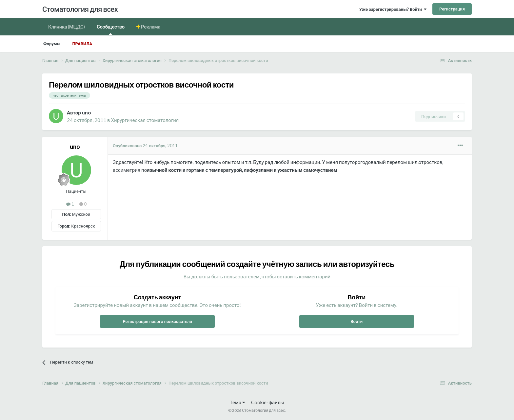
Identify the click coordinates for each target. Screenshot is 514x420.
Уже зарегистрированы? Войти (393, 9)
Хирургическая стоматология (145, 120)
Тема (237, 402)
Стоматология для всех (80, 9)
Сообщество (111, 29)
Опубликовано (145, 146)
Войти (356, 321)
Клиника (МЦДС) (67, 27)
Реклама (150, 27)
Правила (82, 44)
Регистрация (452, 9)
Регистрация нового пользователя (157, 321)
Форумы (52, 44)
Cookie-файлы (268, 402)
